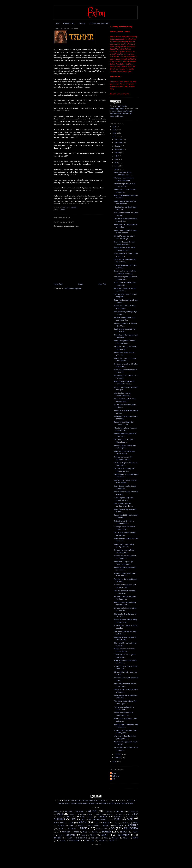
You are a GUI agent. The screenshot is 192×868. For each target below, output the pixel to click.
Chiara (72, 814)
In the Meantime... (99, 819)
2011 (115, 136)
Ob (113, 828)
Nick (84, 828)
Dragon (119, 814)
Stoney (124, 835)
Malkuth (126, 823)
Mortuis (113, 773)
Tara (70, 838)
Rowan (71, 835)
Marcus (62, 825)
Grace (130, 817)
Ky (97, 823)
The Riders (96, 838)
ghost (113, 779)
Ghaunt (118, 817)
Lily (117, 823)
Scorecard (82, 23)
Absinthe (58, 812)
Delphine (100, 814)
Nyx (105, 829)
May (116, 163)
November (119, 143)
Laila (106, 823)
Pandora (131, 828)
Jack (130, 819)
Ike (73, 819)
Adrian (80, 811)
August (117, 153)
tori (135, 838)
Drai (128, 814)
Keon (83, 822)
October (118, 146)
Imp (83, 820)
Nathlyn (72, 829)
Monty (106, 825)
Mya (61, 829)
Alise (92, 811)
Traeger (74, 840)
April (117, 166)
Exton (112, 106)
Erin (82, 817)
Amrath (109, 812)
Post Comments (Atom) (73, 289)
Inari (117, 819)
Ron (60, 835)
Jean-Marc (59, 823)
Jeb (72, 823)
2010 (115, 762)
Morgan (119, 825)
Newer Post (58, 284)
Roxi (83, 835)
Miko (81, 825)
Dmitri (110, 814)
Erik (69, 817)
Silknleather (115, 776)
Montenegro (94, 826)
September (119, 149)
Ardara (119, 811)
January (118, 758)
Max (71, 825)
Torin (63, 841)
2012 (115, 133)
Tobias (115, 838)
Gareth (102, 817)
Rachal (95, 832)
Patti (76, 832)
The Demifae (82, 838)
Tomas (126, 838)
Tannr (63, 209)
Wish (112, 841)
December (119, 139)
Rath (136, 832)
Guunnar (59, 819)
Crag (90, 814)
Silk (92, 835)
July (116, 156)
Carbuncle (133, 812)
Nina (98, 829)
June (117, 159)
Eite (60, 817)
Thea (106, 838)
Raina (107, 832)
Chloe (81, 814)
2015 (115, 130)
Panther (66, 832)
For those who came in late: (99, 23)
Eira (136, 814)
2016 (115, 126)
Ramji (124, 832)
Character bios (69, 23)
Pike (85, 832)
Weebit (102, 841)
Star (105, 835)
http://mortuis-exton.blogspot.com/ (85, 801)
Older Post (102, 284)
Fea (91, 817)
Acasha (69, 811)
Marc (135, 823)
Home (57, 23)
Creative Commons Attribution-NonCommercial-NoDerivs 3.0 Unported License (122, 114)
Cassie (60, 814)
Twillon (90, 841)
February (118, 754)
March (117, 169)
